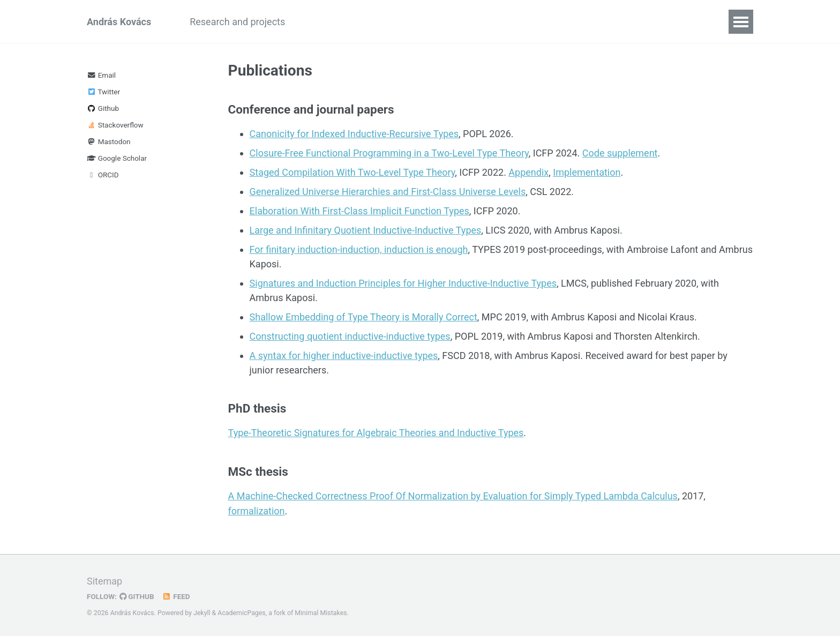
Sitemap (104, 579)
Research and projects (237, 22)
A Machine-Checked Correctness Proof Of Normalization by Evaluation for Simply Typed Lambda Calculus (453, 495)
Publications (331, 22)
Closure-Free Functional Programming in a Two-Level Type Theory (389, 153)
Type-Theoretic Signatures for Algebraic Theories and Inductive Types (376, 433)
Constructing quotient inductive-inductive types (350, 336)
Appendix (528, 172)
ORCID (103, 175)
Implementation (587, 172)
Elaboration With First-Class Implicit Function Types (359, 211)
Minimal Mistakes (321, 611)
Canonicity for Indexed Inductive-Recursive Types (354, 134)
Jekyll (202, 611)
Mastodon (109, 141)
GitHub (137, 595)
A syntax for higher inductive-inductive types (344, 356)
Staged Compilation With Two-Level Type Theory (352, 172)
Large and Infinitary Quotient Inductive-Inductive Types (366, 230)
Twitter (103, 92)
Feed (176, 595)
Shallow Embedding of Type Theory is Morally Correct (363, 317)
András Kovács (119, 22)
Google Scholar (117, 158)
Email (101, 75)
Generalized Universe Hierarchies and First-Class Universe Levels (388, 192)
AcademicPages (241, 611)
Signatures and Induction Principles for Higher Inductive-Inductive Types (403, 283)
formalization (257, 510)
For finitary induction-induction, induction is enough (359, 249)
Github (103, 108)
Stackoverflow (115, 125)
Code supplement (620, 153)
